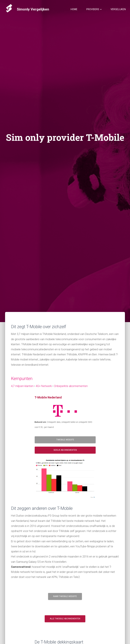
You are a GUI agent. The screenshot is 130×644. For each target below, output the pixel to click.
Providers (94, 11)
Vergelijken (118, 11)
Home (74, 11)
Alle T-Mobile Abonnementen (65, 619)
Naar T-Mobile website (65, 596)
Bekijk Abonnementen (65, 450)
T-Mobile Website (65, 440)
